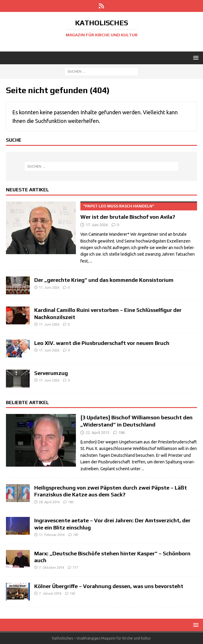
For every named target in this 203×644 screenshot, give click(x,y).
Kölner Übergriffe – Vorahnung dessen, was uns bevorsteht (109, 586)
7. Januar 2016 (50, 593)
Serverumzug (51, 373)
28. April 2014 (49, 502)
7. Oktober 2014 (51, 568)
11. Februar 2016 (52, 535)
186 (122, 432)
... (91, 261)
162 (73, 593)
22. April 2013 (97, 432)
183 (71, 502)
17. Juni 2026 (97, 225)
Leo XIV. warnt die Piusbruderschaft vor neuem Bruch (102, 343)
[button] (195, 58)
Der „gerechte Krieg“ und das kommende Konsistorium (104, 280)
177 (75, 568)
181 (76, 535)
